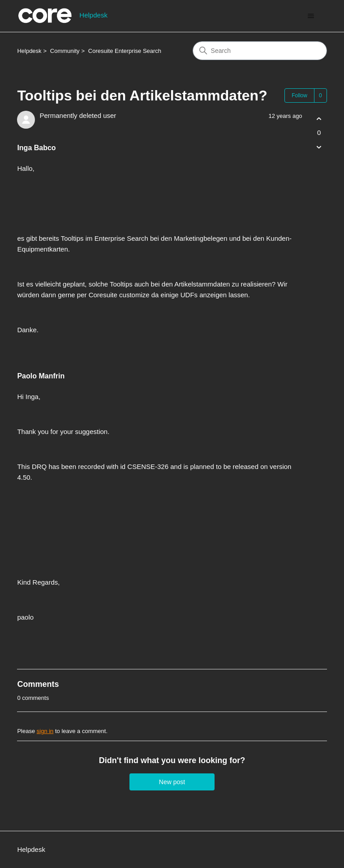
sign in (45, 731)
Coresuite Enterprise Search (125, 51)
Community (65, 51)
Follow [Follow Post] (299, 95)
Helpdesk (29, 51)
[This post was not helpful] (319, 147)
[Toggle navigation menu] (311, 16)
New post (172, 782)
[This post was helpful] (319, 119)
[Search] (260, 51)
